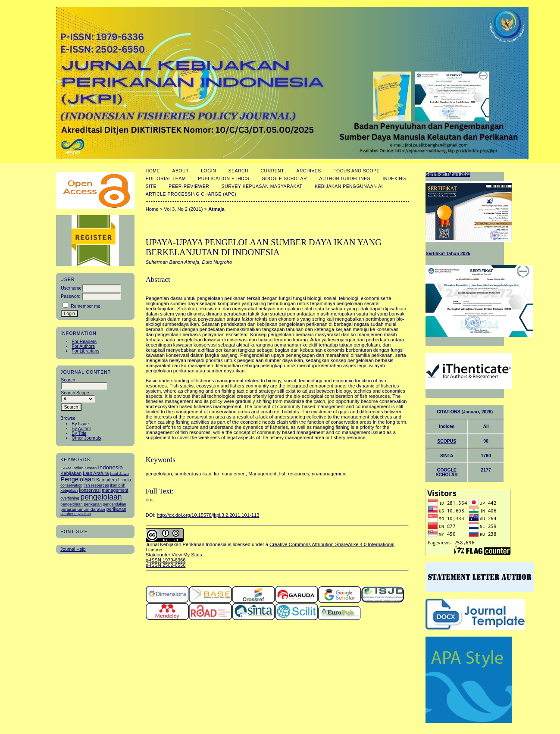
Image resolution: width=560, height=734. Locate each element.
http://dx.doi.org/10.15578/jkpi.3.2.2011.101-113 (208, 515)
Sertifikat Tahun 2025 (448, 254)
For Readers (84, 342)
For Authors (83, 346)
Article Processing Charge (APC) (191, 194)
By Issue (80, 424)
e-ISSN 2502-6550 (166, 565)
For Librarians (85, 351)
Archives (308, 171)
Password (71, 296)
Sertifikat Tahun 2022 (448, 174)
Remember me (86, 306)
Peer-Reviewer (189, 186)
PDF (150, 500)
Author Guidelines (345, 179)
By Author (81, 429)
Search (238, 171)
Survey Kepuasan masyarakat (262, 186)
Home (153, 171)
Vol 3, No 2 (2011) (183, 209)
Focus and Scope (357, 171)
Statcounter (158, 555)
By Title (79, 433)
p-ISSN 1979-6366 (166, 560)
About (180, 171)
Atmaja (216, 209)
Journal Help (73, 549)
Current (272, 171)
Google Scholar (284, 179)
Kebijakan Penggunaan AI (349, 186)
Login (208, 171)
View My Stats (187, 555)
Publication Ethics (224, 179)
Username (71, 288)
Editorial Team (166, 179)
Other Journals (86, 438)
